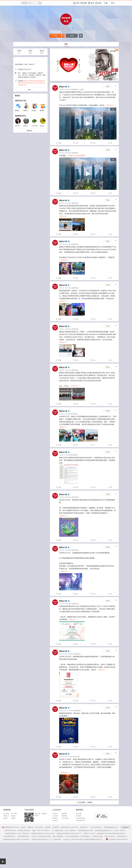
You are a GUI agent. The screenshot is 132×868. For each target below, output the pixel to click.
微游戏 (6, 818)
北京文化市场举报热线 (72, 836)
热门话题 (14, 814)
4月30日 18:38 (64, 89)
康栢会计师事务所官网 (31, 81)
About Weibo (39, 827)
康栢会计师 (63, 87)
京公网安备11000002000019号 (117, 839)
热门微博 (6, 814)
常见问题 (79, 814)
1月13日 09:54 (64, 604)
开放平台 (55, 821)
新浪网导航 (56, 827)
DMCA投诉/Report (96, 827)
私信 (72, 36)
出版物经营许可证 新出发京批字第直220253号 (111, 833)
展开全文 (111, 105)
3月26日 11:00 (64, 329)
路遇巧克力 (27, 126)
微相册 (13, 816)
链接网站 (64, 814)
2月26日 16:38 (64, 497)
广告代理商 (65, 818)
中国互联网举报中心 (10, 836)
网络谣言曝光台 (122, 836)
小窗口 (113, 109)
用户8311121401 (20, 126)
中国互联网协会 (85, 836)
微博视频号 (75, 89)
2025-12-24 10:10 (65, 711)
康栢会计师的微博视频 (76, 155)
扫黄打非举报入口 (110, 836)
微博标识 (55, 818)
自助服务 (79, 816)
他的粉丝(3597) (21, 116)
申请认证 (55, 814)
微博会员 (6, 816)
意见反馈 (23, 827)
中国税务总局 (22, 85)
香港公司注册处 (23, 83)
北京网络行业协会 (97, 836)
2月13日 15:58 (64, 550)
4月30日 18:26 (64, 153)
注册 (106, 3)
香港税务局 (41, 81)
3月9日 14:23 (63, 414)
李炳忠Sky (26, 110)
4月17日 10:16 (64, 244)
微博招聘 (48, 827)
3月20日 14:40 (64, 370)
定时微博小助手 (36, 110)
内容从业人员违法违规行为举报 (41, 836)
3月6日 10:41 (63, 455)
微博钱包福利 (44, 110)
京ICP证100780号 (10, 830)
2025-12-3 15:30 (64, 757)
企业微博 (55, 816)
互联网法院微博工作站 (111, 827)
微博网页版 (75, 203)
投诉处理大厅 (84, 827)
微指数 (13, 818)
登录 (113, 3)
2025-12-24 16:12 (65, 654)
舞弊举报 (30, 827)
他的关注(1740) (21, 101)
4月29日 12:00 (64, 203)
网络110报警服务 (58, 836)
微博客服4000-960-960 (10, 827)
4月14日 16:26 (64, 288)
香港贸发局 (41, 83)
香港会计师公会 (33, 83)
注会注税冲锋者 (45, 126)
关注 (55, 36)
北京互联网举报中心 (24, 836)
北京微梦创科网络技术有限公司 (93, 839)
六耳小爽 (34, 126)
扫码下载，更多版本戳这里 (41, 814)
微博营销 (64, 816)
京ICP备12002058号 (24, 830)
